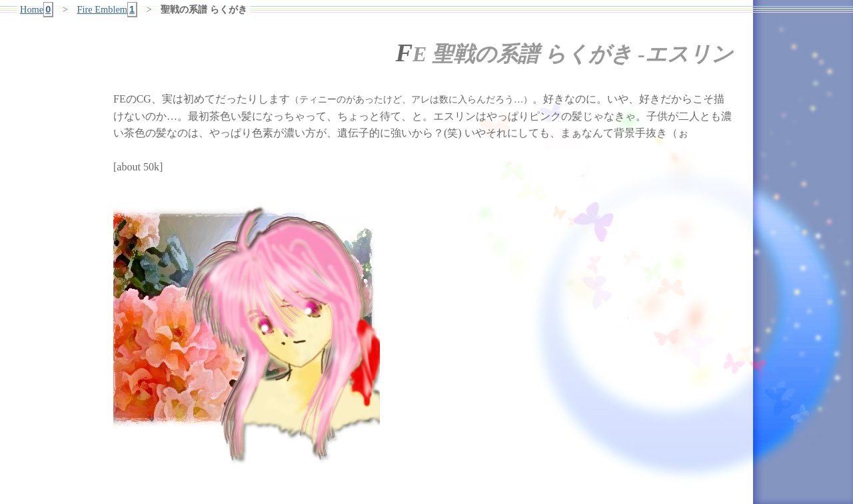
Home (37, 10)
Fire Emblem (108, 10)
